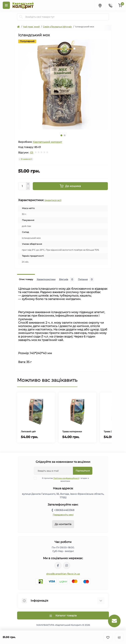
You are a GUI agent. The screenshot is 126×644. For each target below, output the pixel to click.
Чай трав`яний (31, 27)
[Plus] (28, 184)
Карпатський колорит (48, 142)
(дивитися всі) (53, 200)
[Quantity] (22, 186)
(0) (32, 153)
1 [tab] (61, 135)
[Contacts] (110, 5)
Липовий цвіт (28, 431)
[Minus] (28, 188)
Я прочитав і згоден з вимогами (64, 480)
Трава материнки (72, 431)
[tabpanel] (63, 84)
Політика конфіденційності (66, 478)
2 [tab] (65, 135)
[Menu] (6, 5)
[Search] (21, 17)
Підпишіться (83, 471)
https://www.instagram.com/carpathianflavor (67, 565)
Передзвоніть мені (63, 515)
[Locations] (100, 5)
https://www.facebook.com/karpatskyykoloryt (58, 565)
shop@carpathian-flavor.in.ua (63, 574)
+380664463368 (64, 510)
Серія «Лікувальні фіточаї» (57, 27)
